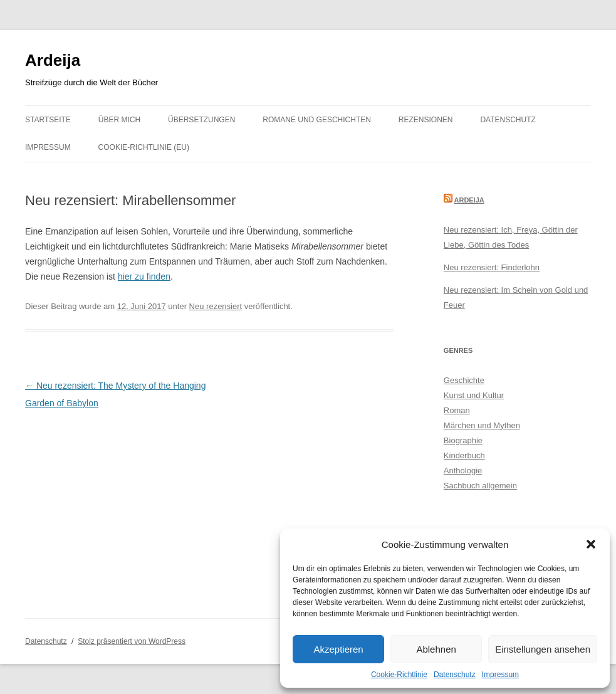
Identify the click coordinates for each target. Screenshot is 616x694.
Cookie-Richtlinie (399, 675)
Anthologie (463, 471)
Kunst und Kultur (474, 395)
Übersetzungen (201, 120)
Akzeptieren (338, 649)
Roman (457, 410)
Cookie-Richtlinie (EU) (144, 147)
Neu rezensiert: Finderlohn (492, 267)
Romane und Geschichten (317, 120)
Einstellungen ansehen (543, 649)
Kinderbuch (464, 455)
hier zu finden (144, 276)
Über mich (119, 120)
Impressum (500, 675)
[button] (591, 544)
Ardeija (53, 60)
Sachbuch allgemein (480, 486)
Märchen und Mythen (482, 425)
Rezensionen (426, 120)
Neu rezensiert (216, 306)
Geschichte (464, 380)
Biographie (463, 440)
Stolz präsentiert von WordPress (132, 641)
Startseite (48, 120)
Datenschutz (455, 675)
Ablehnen (436, 649)
